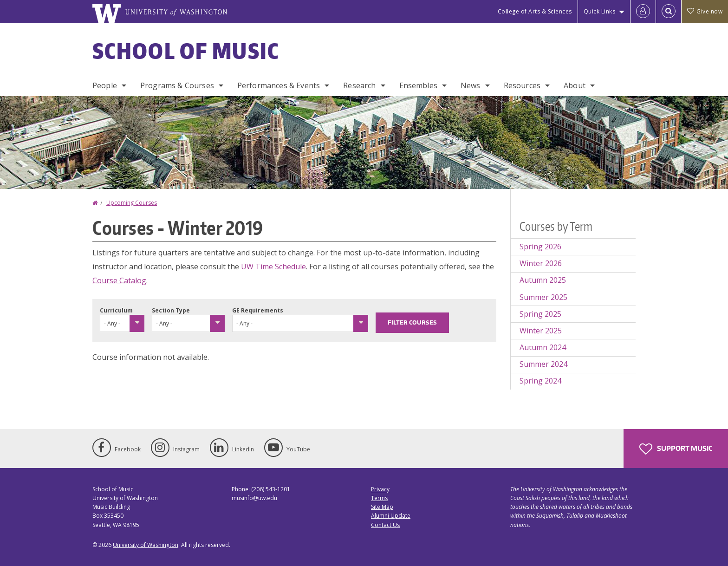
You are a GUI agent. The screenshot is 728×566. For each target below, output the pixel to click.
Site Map (382, 507)
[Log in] (643, 12)
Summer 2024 (543, 364)
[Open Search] (669, 12)
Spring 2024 (540, 381)
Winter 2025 (541, 331)
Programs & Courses (177, 85)
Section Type (171, 310)
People (105, 85)
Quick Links (600, 11)
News (471, 85)
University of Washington (146, 545)
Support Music (676, 449)
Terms (379, 498)
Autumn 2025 (543, 280)
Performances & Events (279, 85)
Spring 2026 (540, 247)
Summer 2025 (543, 297)
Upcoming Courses (132, 203)
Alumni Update (391, 516)
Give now (705, 11)
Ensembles (418, 85)
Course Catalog (119, 280)
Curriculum (116, 310)
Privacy (380, 489)
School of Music (186, 51)
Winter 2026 (541, 263)
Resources (522, 85)
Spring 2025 (540, 314)
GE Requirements (258, 310)
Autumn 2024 (543, 347)
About (575, 85)
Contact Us (385, 525)
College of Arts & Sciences (535, 11)
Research (359, 85)
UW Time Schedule (273, 267)
